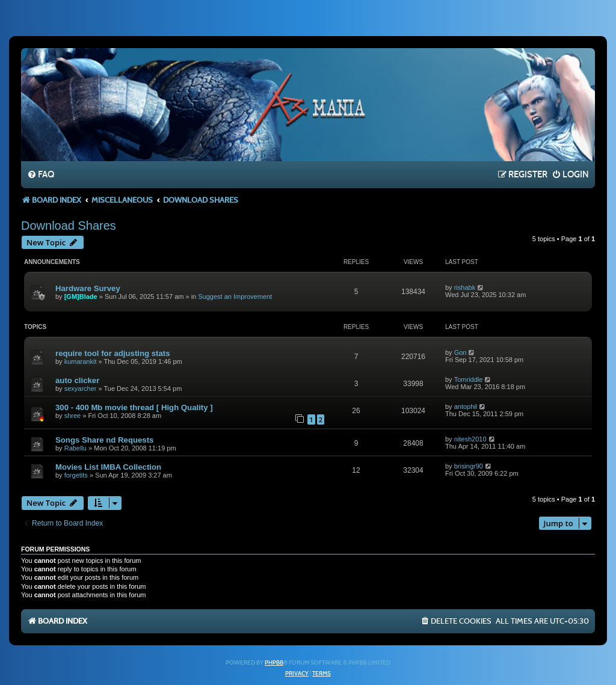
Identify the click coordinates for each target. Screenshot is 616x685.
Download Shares (69, 226)
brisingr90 (469, 466)
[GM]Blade (81, 296)
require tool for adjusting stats (113, 353)
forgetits (76, 475)
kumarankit (81, 361)
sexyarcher (81, 389)
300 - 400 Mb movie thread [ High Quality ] (134, 407)
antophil (466, 407)
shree (73, 416)
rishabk (465, 287)
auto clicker (77, 380)
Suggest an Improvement (235, 296)
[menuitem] (41, 175)
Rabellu (75, 448)
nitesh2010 (470, 439)
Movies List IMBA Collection (108, 467)
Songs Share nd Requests (104, 440)
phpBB (274, 663)
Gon (460, 352)
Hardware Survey (88, 288)
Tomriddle (469, 379)
